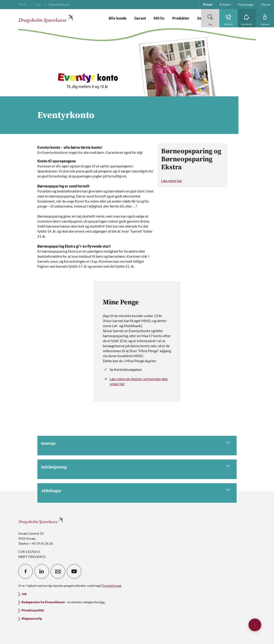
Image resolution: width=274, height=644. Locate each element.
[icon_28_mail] (58, 571)
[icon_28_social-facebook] (26, 571)
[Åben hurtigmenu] (255, 625)
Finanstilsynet (111, 586)
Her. (102, 602)
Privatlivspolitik (33, 610)
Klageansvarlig (32, 619)
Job (24, 594)
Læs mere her (172, 181)
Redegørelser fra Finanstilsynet (43, 602)
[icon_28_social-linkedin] (42, 571)
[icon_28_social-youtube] (74, 571)
